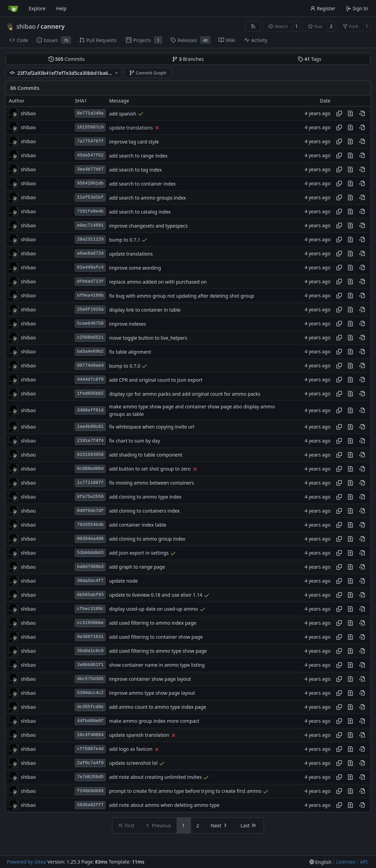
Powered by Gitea (26, 862)
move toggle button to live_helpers (148, 338)
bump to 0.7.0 (124, 366)
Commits (67, 59)
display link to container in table (145, 310)
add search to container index (142, 184)
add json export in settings (139, 553)
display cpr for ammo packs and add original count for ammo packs (185, 394)
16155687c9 (90, 127)
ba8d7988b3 (90, 567)
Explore (37, 8)
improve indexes (127, 324)
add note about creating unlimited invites (155, 777)
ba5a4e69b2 (90, 351)
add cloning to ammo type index (145, 497)
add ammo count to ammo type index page (157, 707)
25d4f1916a (90, 309)
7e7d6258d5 (90, 777)
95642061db (90, 183)
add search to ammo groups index (147, 198)
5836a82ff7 (90, 805)
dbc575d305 (90, 679)
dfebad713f (90, 281)
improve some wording (135, 268)
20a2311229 (90, 239)
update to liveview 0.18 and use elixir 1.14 (156, 595)
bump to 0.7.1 (124, 240)
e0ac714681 (90, 225)
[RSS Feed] (253, 26)
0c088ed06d (90, 469)
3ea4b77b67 (90, 169)
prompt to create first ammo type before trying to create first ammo (185, 791)
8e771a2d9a (90, 113)
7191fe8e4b (90, 211)
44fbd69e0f (90, 721)
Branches (188, 59)
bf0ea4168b (90, 295)
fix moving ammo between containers (151, 483)
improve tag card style (134, 142)
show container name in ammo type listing (157, 665)
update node (123, 581)
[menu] (321, 862)
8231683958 (90, 455)
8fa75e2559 (90, 497)
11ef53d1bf (90, 197)
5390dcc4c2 (90, 693)
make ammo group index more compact (154, 721)
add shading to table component (146, 455)
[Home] (13, 9)
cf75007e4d (90, 749)
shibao (26, 26)
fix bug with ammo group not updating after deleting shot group (182, 296)
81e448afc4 (90, 267)
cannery (53, 26)
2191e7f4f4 (90, 441)
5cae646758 (90, 323)
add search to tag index (135, 170)
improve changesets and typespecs (148, 226)
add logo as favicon (131, 749)
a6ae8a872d (90, 253)
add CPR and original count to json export (156, 380)
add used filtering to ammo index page (152, 623)
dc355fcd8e (90, 707)
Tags (310, 59)
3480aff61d (90, 410)
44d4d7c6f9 (90, 379)
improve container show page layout (150, 679)
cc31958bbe (90, 623)
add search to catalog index (140, 212)
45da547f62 (90, 155)
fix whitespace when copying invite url (152, 427)
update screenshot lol (133, 763)
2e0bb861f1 (90, 665)
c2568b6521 (90, 337)
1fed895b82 (90, 394)
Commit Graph (148, 73)
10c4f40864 (90, 735)
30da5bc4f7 (90, 581)
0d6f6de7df (90, 511)
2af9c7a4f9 (90, 763)
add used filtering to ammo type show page (158, 651)
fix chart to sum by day (134, 441)
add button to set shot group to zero (150, 469)
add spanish (123, 114)
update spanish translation (139, 735)
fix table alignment (130, 352)
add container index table (138, 525)
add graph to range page (137, 567)
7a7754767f (90, 141)
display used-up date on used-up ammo (154, 609)
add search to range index (138, 156)
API (364, 862)
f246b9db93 (90, 791)
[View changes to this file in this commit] (350, 113)
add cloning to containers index (144, 511)
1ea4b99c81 (90, 427)
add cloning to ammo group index (147, 539)
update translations (131, 128)
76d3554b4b (90, 525)
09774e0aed (90, 365)
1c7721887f (90, 483)
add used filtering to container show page (156, 637)
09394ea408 (90, 539)
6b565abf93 (90, 595)
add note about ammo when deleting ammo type (164, 805)
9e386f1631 (90, 637)
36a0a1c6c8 (90, 651)
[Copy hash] (339, 113)
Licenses (346, 862)
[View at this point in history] (362, 113)
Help (61, 8)
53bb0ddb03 (90, 553)
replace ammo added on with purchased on (158, 282)
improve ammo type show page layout (152, 693)
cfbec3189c (90, 609)
